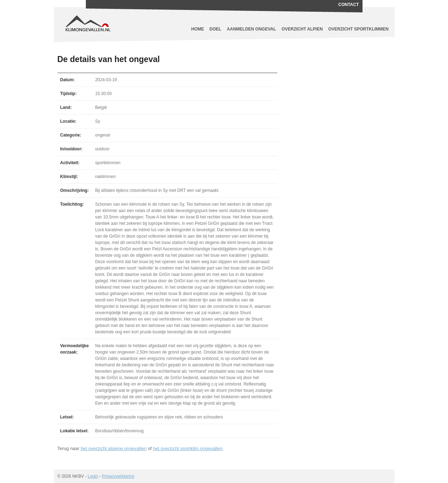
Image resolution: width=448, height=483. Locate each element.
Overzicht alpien (302, 29)
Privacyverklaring (118, 476)
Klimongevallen (120, 18)
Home (198, 29)
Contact (349, 5)
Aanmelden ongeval (251, 29)
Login (93, 476)
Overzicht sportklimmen (359, 29)
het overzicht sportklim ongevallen (188, 448)
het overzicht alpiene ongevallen (114, 448)
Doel (215, 29)
